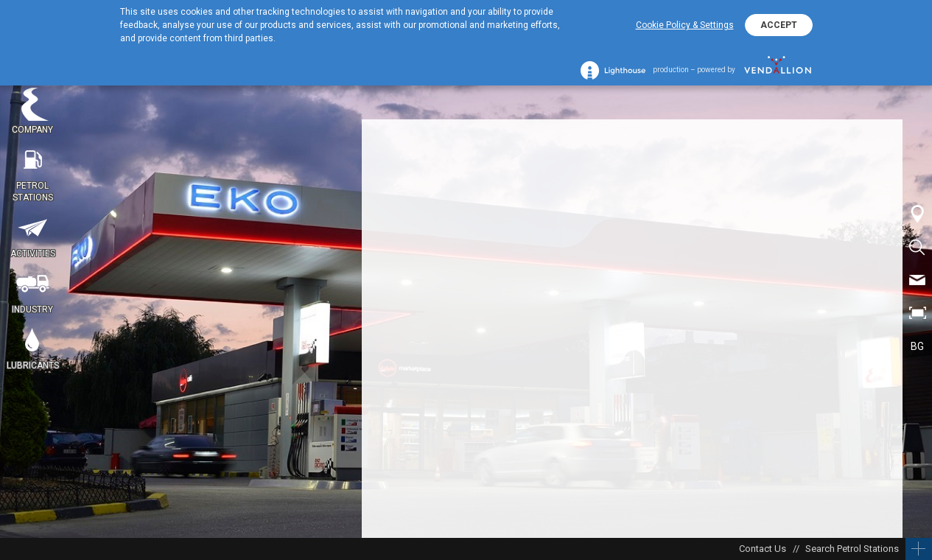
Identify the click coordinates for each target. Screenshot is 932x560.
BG (917, 346)
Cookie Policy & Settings (685, 25)
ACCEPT (779, 25)
